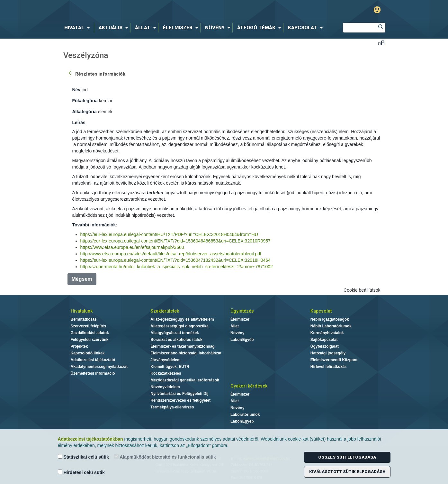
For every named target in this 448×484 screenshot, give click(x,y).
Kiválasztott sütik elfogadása (347, 472)
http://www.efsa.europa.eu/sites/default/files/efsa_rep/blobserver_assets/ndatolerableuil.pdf (171, 254)
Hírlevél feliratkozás (329, 367)
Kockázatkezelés (166, 373)
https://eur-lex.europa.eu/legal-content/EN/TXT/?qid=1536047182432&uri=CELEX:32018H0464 (175, 260)
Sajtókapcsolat (324, 340)
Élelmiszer (240, 319)
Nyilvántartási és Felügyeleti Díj (179, 394)
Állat (235, 326)
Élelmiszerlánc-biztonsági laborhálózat (186, 353)
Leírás (79, 123)
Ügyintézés (242, 311)
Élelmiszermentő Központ (334, 360)
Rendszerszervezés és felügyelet (180, 400)
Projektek (79, 346)
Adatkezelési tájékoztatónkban (90, 439)
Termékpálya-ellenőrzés (172, 407)
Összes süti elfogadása (347, 457)
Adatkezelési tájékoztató (93, 360)
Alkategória (85, 112)
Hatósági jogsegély (328, 353)
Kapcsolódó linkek (88, 353)
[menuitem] (78, 28)
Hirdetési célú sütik (81, 472)
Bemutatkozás (84, 319)
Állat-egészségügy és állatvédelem (182, 319)
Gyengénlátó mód (377, 10)
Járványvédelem (165, 360)
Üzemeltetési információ (93, 373)
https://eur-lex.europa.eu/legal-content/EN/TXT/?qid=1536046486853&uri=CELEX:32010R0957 (175, 241)
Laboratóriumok (245, 415)
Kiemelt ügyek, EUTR (170, 367)
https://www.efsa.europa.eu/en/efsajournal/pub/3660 (132, 247)
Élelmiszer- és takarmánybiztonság (182, 346)
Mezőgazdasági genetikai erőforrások (185, 380)
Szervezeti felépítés (89, 326)
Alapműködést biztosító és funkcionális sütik (165, 457)
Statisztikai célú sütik (84, 457)
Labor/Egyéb (242, 340)
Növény (237, 333)
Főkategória (85, 101)
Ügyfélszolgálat (325, 346)
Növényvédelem (165, 387)
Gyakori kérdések (249, 386)
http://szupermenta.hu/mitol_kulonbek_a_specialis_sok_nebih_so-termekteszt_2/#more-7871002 (177, 267)
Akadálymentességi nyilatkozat (99, 367)
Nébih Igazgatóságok (330, 319)
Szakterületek (165, 311)
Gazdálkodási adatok (90, 333)
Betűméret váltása (381, 43)
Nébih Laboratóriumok (331, 326)
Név (76, 90)
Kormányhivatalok (327, 333)
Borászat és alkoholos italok (176, 340)
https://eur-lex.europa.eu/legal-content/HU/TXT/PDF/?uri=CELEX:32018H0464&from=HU (169, 234)
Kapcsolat (321, 311)
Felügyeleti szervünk (90, 340)
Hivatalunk (82, 311)
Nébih (156, 10)
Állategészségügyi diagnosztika (179, 326)
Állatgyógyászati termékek (175, 333)
